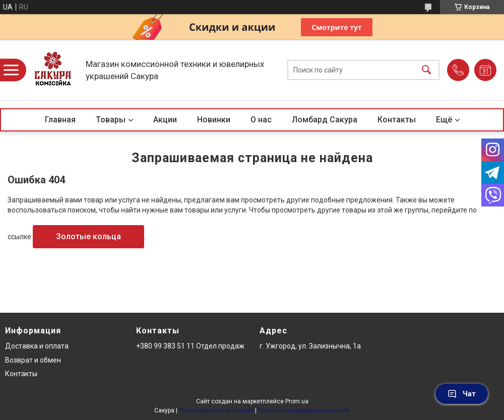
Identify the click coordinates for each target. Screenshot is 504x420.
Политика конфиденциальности (304, 410)
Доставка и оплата (37, 346)
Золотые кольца (88, 236)
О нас (261, 120)
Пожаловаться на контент (216, 410)
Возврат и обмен (33, 360)
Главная (60, 120)
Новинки (214, 120)
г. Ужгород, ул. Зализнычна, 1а (310, 346)
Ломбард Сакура (325, 120)
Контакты (397, 120)
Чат (462, 394)
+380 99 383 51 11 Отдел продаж (190, 346)
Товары (111, 120)
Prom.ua (297, 401)
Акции (165, 120)
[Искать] (426, 70)
